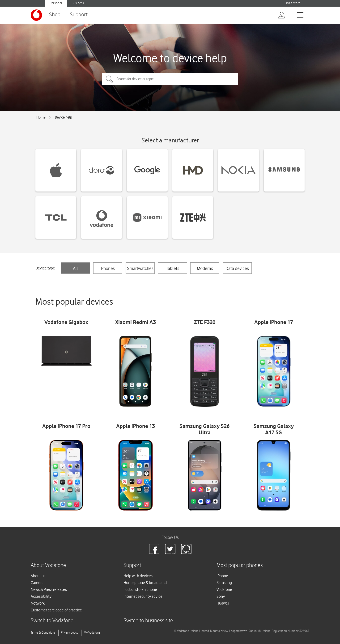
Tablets (173, 268)
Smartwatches (140, 268)
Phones (108, 268)
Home (41, 117)
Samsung (224, 583)
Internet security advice (143, 596)
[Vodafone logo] (36, 15)
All (75, 268)
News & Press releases (49, 589)
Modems (205, 268)
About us (38, 576)
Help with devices (138, 576)
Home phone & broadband (145, 583)
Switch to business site (148, 621)
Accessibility (41, 596)
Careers (37, 583)
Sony (221, 596)
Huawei (223, 603)
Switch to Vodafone (52, 621)
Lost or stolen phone (140, 589)
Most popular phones (240, 565)
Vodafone (224, 589)
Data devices (237, 268)
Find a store (292, 3)
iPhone (222, 576)
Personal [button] (56, 3)
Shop (55, 15)
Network (38, 603)
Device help (63, 117)
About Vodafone (48, 565)
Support (79, 15)
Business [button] (78, 3)
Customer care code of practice (56, 610)
